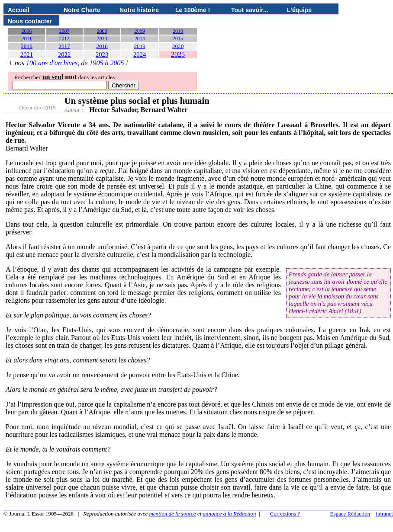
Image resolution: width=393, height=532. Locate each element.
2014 (140, 38)
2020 (178, 46)
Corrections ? (285, 514)
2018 (102, 46)
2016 (27, 46)
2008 (102, 31)
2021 (27, 54)
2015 (178, 38)
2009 (140, 31)
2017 (64, 46)
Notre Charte (82, 10)
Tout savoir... (250, 10)
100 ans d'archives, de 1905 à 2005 (75, 63)
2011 (27, 38)
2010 (178, 31)
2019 (140, 46)
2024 (140, 54)
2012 (64, 38)
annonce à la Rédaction (230, 514)
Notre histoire (139, 10)
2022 (64, 54)
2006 (27, 31)
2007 (64, 31)
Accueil (19, 10)
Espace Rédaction (350, 514)
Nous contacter (30, 21)
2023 (102, 54)
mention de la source (172, 514)
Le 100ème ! (193, 10)
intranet (384, 514)
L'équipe (299, 10)
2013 (102, 38)
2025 (178, 54)
